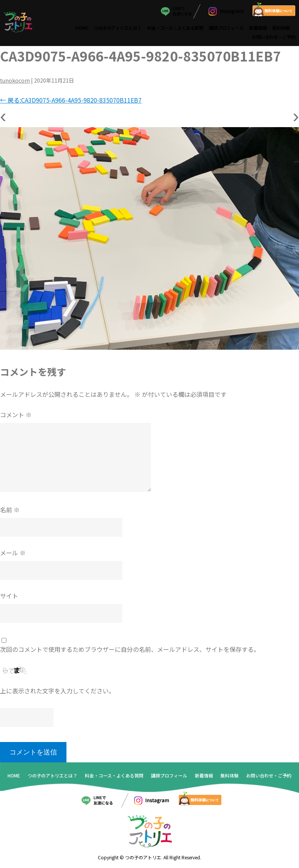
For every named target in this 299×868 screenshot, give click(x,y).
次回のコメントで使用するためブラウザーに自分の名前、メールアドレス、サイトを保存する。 (130, 649)
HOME (82, 27)
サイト (9, 595)
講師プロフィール (226, 27)
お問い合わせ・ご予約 (274, 36)
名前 (10, 509)
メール (13, 552)
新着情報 (258, 27)
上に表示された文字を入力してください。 (57, 691)
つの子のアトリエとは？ (118, 27)
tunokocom (15, 80)
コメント (16, 414)
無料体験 (281, 27)
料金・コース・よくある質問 (175, 27)
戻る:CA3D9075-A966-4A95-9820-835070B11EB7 (71, 100)
